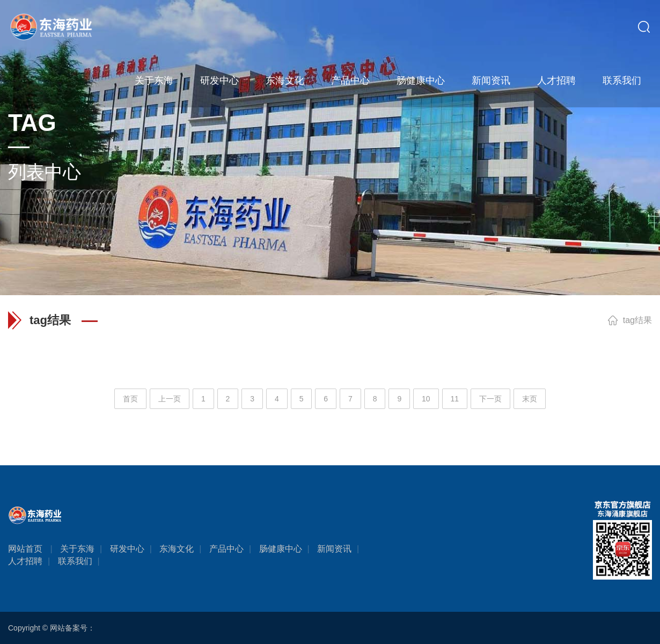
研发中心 (219, 80)
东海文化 (285, 80)
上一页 (170, 399)
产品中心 (350, 80)
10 (426, 399)
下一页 (490, 399)
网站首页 (25, 549)
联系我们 (622, 80)
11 (455, 399)
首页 (130, 399)
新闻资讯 (491, 80)
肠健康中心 (421, 80)
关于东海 (154, 80)
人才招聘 (556, 80)
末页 (530, 399)
